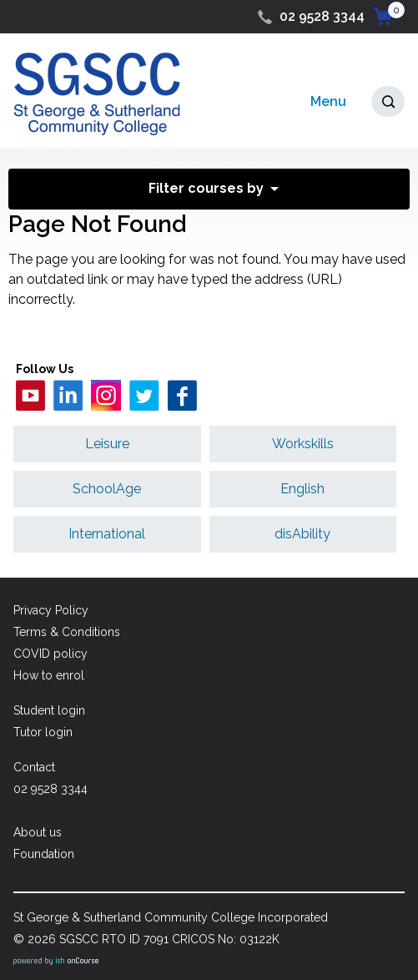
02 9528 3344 (322, 16)
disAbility (302, 534)
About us (38, 832)
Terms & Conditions (67, 632)
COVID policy (50, 654)
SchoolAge (107, 489)
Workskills (303, 444)
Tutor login (43, 732)
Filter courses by (206, 188)
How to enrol (49, 675)
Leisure (107, 444)
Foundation (44, 854)
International (107, 534)
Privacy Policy (51, 610)
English (302, 489)
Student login (49, 710)
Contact (34, 767)
